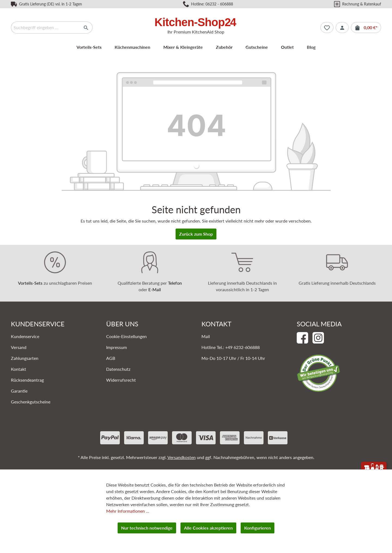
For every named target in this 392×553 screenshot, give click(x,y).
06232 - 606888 (219, 4)
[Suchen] (86, 28)
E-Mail (155, 289)
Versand (19, 347)
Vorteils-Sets (30, 283)
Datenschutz (118, 369)
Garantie (19, 391)
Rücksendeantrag (27, 380)
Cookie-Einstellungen (126, 336)
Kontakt (19, 369)
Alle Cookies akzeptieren (208, 528)
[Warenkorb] (366, 28)
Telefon (175, 283)
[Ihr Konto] (342, 28)
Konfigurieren (258, 528)
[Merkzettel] (327, 28)
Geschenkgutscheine (31, 402)
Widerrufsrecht (121, 380)
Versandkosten (182, 457)
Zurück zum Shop (196, 234)
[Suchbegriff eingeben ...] (45, 28)
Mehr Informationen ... (128, 511)
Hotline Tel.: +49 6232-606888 (231, 347)
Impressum (117, 347)
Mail (206, 336)
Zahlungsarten (25, 358)
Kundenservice (25, 336)
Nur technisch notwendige (147, 528)
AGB (111, 358)
